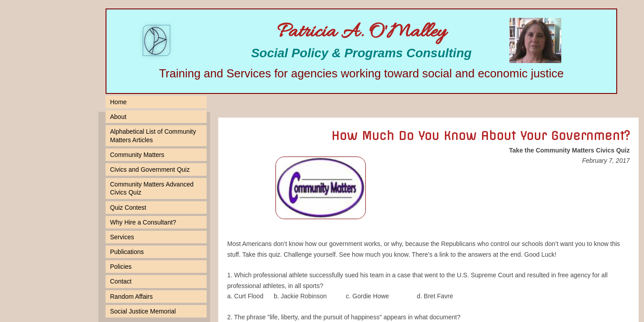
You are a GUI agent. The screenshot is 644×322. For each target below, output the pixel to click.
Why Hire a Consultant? (143, 222)
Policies (121, 267)
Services (122, 237)
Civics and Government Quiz (150, 169)
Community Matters (137, 155)
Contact (121, 281)
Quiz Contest (128, 208)
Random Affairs (131, 297)
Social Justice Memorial (143, 311)
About (118, 117)
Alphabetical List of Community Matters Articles (153, 136)
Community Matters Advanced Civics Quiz (152, 188)
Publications (127, 252)
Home (118, 102)
